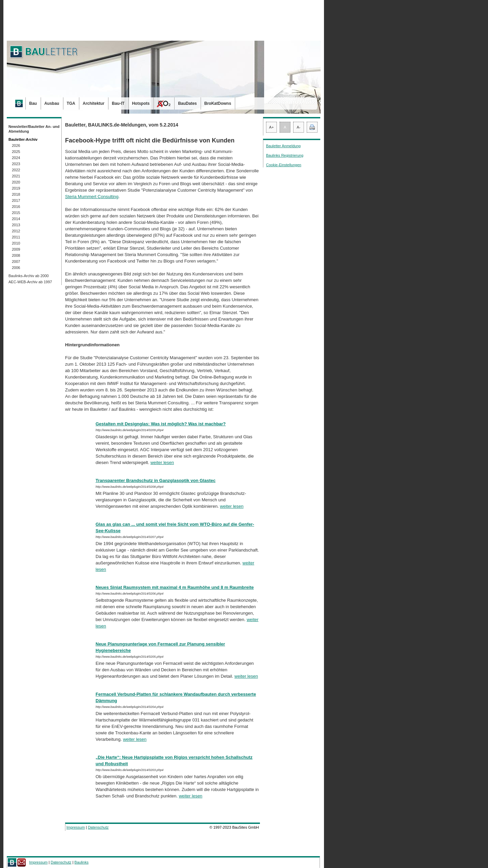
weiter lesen (162, 462)
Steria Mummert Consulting (92, 197)
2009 (16, 249)
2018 (16, 194)
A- (299, 127)
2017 (16, 200)
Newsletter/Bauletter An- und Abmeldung (34, 129)
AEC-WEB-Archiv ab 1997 (30, 282)
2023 (16, 164)
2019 (16, 188)
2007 (16, 262)
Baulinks (82, 862)
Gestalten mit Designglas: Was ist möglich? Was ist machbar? (161, 424)
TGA (71, 103)
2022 (16, 170)
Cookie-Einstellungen (284, 165)
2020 (16, 182)
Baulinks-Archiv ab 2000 (29, 276)
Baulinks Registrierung (285, 155)
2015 (16, 213)
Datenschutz (98, 827)
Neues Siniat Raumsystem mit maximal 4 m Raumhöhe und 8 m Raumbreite (175, 587)
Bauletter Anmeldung (283, 146)
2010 (16, 243)
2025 (16, 152)
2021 (16, 176)
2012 (16, 231)
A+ (271, 127)
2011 (16, 237)
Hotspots (141, 103)
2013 (16, 225)
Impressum (76, 827)
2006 (16, 268)
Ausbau (52, 103)
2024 (16, 158)
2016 (16, 207)
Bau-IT (118, 103)
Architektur (94, 103)
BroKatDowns (218, 103)
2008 (16, 255)
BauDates (187, 103)
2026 (16, 146)
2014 (16, 219)
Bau (33, 103)
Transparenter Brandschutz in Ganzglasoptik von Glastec (156, 480)
